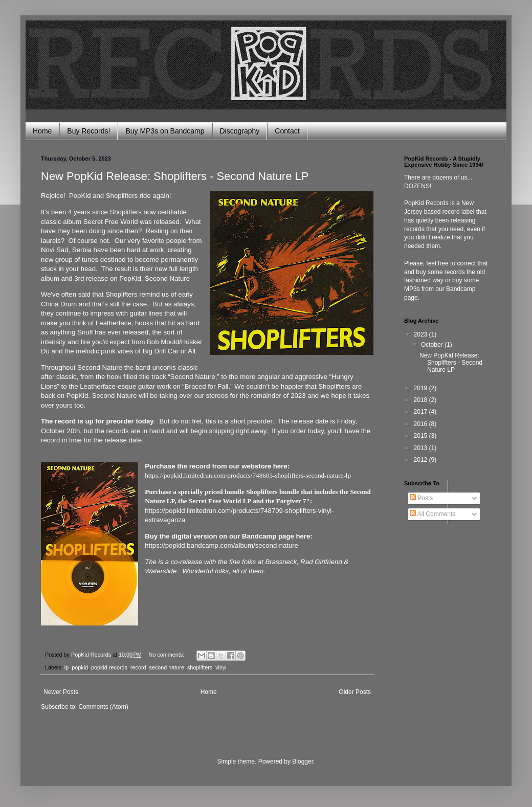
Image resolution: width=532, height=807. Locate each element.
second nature (167, 667)
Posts (421, 498)
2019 (422, 388)
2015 (422, 436)
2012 (422, 460)
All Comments (433, 514)
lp (66, 667)
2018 (422, 400)
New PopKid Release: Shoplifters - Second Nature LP (175, 176)
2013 (422, 448)
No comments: (168, 655)
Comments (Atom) (103, 707)
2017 (422, 412)
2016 (422, 424)
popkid (80, 667)
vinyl (221, 667)
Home (42, 131)
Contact (287, 131)
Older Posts (355, 692)
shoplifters (200, 667)
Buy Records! (88, 131)
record (138, 667)
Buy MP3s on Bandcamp (165, 131)
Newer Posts (61, 692)
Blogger (303, 761)
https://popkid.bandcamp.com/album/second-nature (221, 545)
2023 (422, 334)
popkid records (109, 667)
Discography (240, 131)
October (433, 345)
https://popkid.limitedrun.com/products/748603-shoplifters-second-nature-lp (248, 475)
